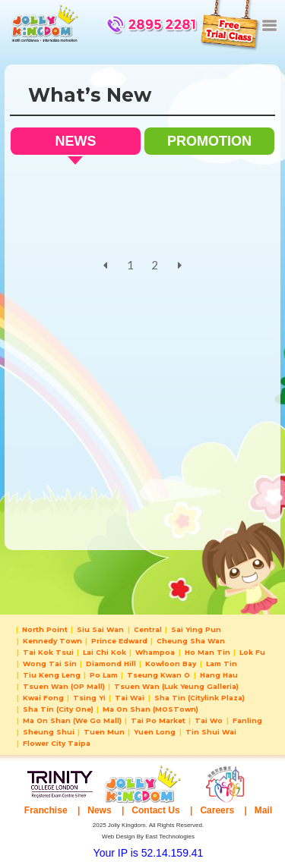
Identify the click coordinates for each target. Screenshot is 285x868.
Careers (217, 810)
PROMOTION (209, 141)
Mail (263, 810)
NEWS (75, 144)
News (99, 810)
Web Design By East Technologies (148, 837)
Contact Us (155, 810)
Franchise (46, 810)
